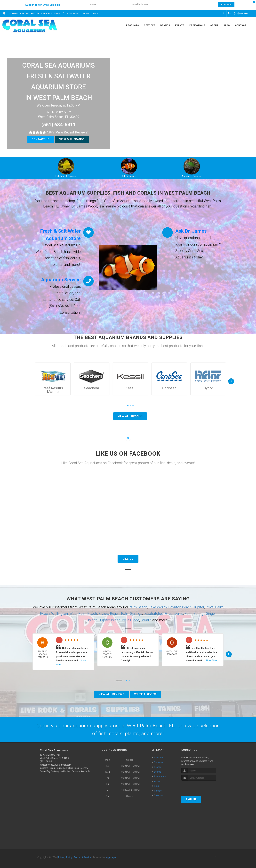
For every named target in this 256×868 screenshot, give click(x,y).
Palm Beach (138, 607)
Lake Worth (158, 607)
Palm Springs (132, 614)
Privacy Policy (65, 857)
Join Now (226, 4)
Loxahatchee (154, 614)
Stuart (146, 620)
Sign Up (191, 799)
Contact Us (41, 139)
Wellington (60, 614)
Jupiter (199, 607)
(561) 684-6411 (59, 125)
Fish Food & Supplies (66, 176)
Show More (212, 661)
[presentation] (184, 5)
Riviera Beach (109, 614)
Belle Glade (131, 620)
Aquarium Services (192, 176)
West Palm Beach (83, 614)
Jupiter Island (110, 620)
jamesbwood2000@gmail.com (56, 765)
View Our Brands (72, 139)
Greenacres (174, 614)
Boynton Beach (180, 607)
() (72, 132)
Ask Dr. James (129, 176)
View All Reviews (112, 694)
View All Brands (130, 416)
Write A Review (145, 694)
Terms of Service (82, 857)
